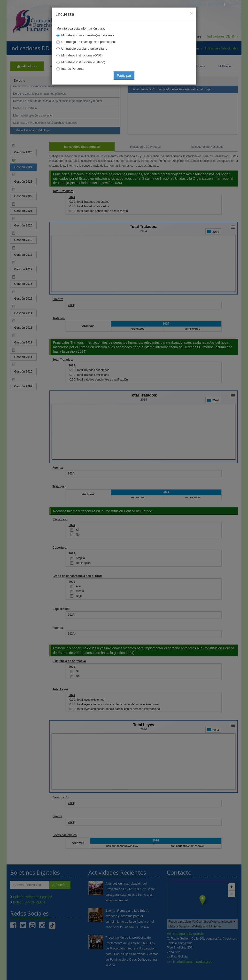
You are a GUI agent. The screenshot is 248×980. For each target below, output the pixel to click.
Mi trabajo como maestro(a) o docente (88, 35)
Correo (215, 4)
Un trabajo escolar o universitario (84, 49)
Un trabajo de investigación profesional (88, 42)
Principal (195, 4)
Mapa (232, 4)
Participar (124, 76)
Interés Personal (73, 69)
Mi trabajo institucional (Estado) (83, 62)
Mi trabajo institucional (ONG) (82, 55)
